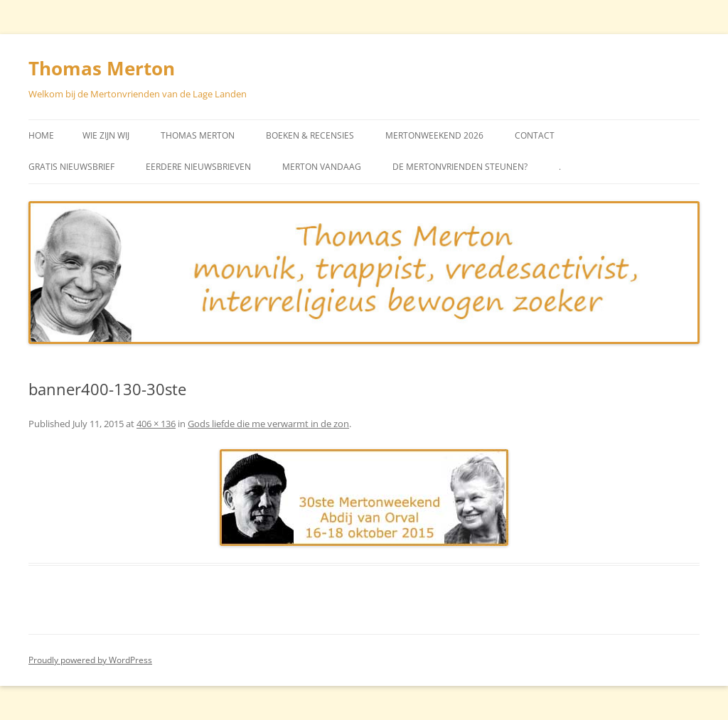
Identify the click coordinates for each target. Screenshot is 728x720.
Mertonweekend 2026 (434, 135)
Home (41, 135)
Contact (535, 135)
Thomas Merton (102, 68)
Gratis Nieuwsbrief (71, 167)
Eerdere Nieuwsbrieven (198, 167)
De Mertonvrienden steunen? (460, 167)
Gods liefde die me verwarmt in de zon (268, 424)
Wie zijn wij (106, 135)
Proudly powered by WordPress (90, 660)
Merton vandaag (322, 167)
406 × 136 (156, 424)
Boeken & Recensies (310, 135)
